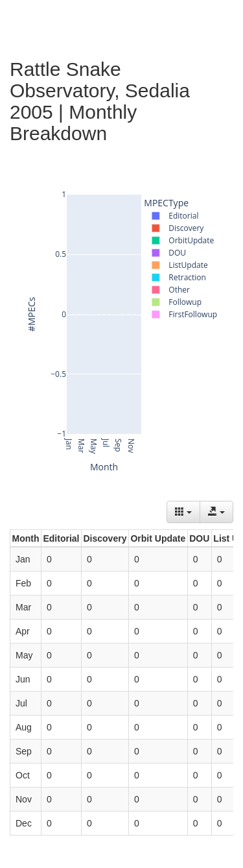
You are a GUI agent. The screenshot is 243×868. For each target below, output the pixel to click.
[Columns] (183, 512)
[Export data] (216, 512)
